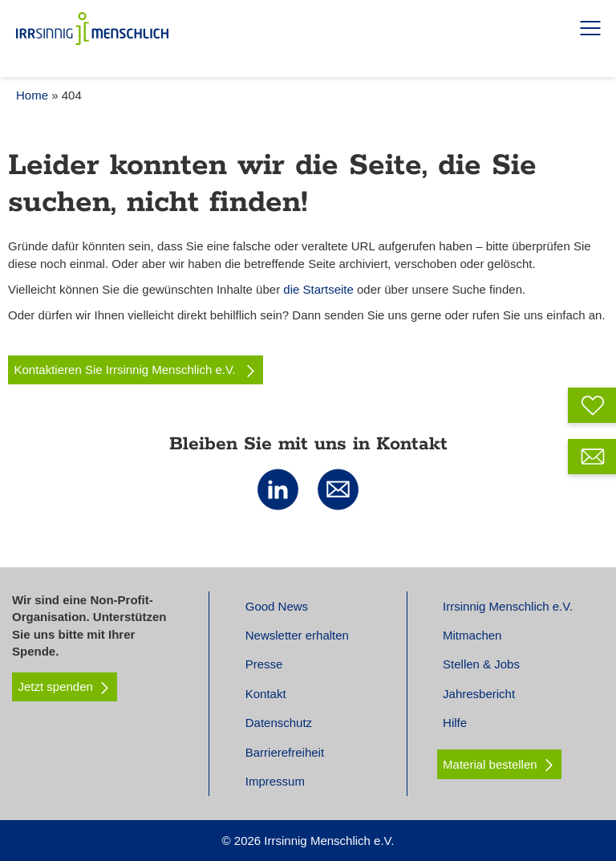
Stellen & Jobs (481, 664)
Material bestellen (490, 764)
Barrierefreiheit (285, 752)
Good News (277, 606)
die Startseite (318, 289)
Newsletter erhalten (297, 635)
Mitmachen (472, 635)
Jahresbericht (479, 694)
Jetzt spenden (65, 687)
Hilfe (455, 723)
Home (32, 95)
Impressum (275, 781)
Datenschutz (279, 723)
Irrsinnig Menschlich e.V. (508, 606)
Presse (264, 664)
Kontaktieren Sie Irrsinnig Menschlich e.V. (136, 370)
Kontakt (266, 694)
